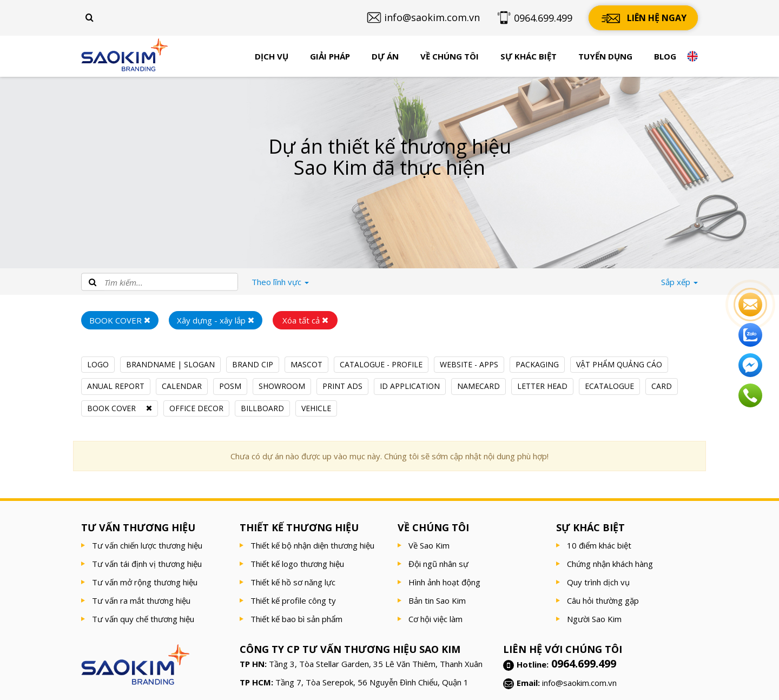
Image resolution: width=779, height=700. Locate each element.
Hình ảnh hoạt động (444, 582)
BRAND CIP (253, 364)
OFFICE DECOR (196, 408)
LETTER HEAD (542, 386)
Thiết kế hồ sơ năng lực (293, 582)
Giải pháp (330, 56)
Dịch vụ (272, 56)
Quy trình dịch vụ (598, 582)
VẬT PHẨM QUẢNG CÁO (619, 364)
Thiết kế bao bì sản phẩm (296, 619)
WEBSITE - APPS (469, 364)
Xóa (305, 320)
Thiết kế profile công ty (293, 600)
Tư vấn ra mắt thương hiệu (141, 600)
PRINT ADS (342, 386)
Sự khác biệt (529, 56)
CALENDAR (182, 386)
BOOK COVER (111, 408)
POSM (230, 386)
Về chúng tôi (450, 56)
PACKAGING (537, 364)
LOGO (98, 364)
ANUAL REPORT (116, 386)
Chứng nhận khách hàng (610, 564)
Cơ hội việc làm (435, 619)
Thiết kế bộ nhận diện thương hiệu (312, 545)
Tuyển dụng (605, 56)
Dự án (385, 56)
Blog (665, 56)
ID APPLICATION (410, 386)
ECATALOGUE (609, 386)
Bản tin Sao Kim (437, 600)
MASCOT (306, 364)
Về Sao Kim (429, 545)
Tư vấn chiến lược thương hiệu (147, 545)
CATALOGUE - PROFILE (381, 364)
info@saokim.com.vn (579, 683)
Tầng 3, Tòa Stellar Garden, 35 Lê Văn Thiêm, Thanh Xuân (376, 664)
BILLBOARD (262, 408)
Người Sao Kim (594, 619)
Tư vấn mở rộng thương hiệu (145, 582)
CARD (662, 386)
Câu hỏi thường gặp (603, 600)
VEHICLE (316, 408)
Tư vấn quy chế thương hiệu (143, 619)
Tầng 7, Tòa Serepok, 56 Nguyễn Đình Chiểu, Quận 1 (372, 682)
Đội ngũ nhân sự (438, 564)
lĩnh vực (280, 282)
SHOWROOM (282, 386)
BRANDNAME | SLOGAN (170, 364)
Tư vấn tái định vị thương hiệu (147, 564)
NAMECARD (478, 386)
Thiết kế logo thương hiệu (297, 564)
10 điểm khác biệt (599, 545)
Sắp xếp (679, 282)
